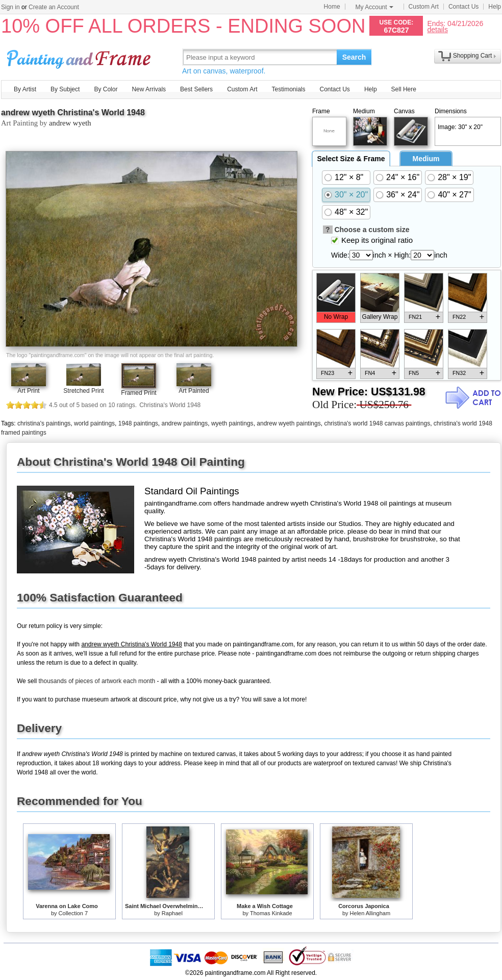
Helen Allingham (370, 913)
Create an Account (54, 7)
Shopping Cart (473, 56)
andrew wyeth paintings (288, 423)
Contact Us (463, 7)
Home (332, 7)
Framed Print (139, 393)
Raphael (172, 913)
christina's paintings (44, 423)
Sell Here (404, 89)
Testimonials (288, 89)
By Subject (65, 89)
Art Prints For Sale (80, 57)
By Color (106, 89)
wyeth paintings (232, 423)
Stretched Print (83, 391)
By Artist (25, 89)
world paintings (94, 423)
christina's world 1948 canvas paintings (377, 423)
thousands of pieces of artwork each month (97, 681)
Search (354, 57)
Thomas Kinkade (271, 913)
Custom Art (424, 7)
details (437, 29)
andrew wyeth (70, 123)
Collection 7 (73, 913)
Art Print (28, 391)
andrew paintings (185, 423)
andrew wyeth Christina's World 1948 (73, 112)
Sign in (10, 7)
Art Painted (194, 391)
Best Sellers (196, 89)
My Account (374, 7)
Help (495, 7)
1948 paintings (138, 423)
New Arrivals (149, 89)
